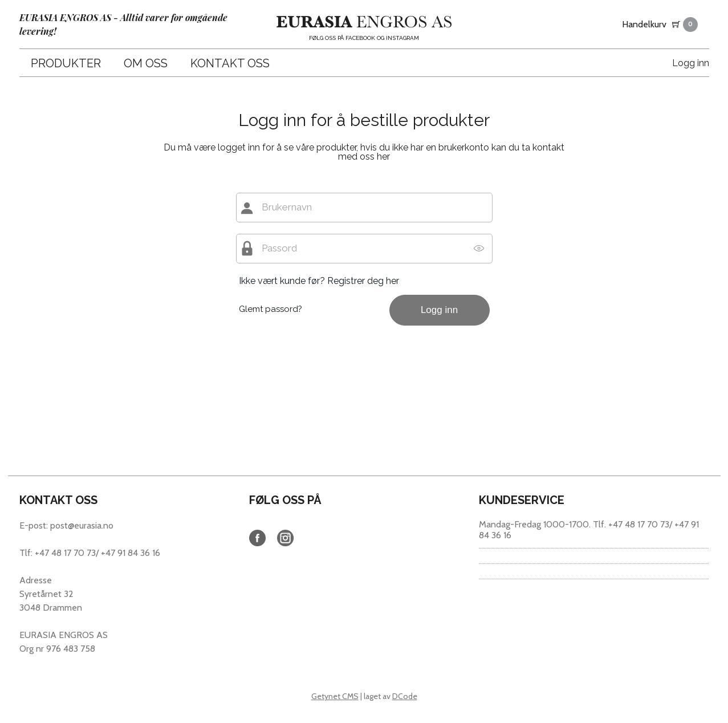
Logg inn (691, 63)
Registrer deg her (363, 281)
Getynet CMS (335, 696)
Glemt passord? (271, 309)
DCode (405, 696)
